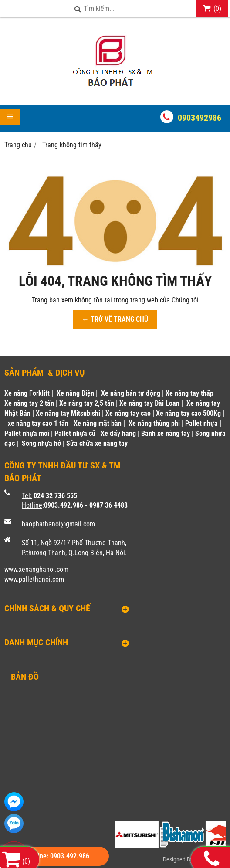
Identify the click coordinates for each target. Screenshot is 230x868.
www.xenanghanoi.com (36, 569)
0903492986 (200, 118)
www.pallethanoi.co (32, 579)
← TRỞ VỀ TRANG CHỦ (115, 319)
